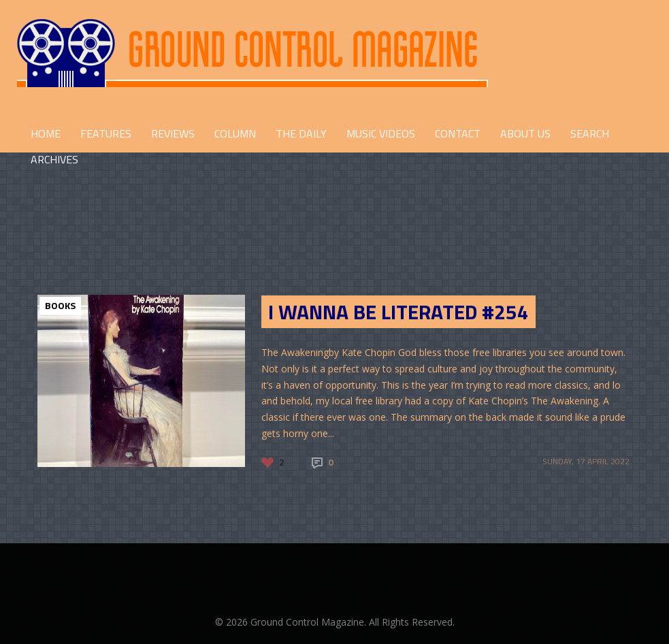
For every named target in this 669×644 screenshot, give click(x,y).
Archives (54, 159)
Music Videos (381, 133)
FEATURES (106, 133)
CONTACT (458, 133)
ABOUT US (525, 133)
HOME (46, 133)
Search (590, 133)
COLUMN (235, 133)
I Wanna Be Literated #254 (398, 312)
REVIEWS (173, 133)
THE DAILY (301, 133)
